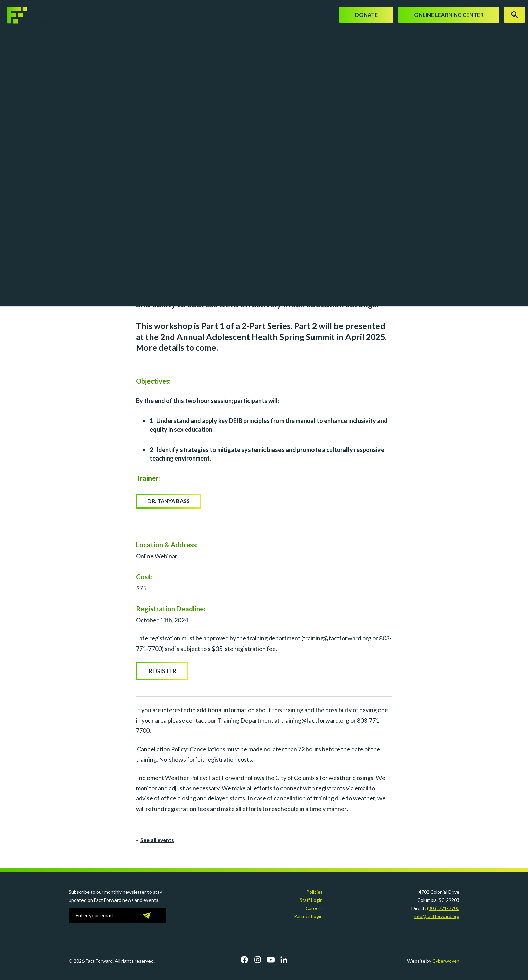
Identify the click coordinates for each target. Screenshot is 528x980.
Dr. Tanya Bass (169, 501)
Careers (314, 908)
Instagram (258, 960)
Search (515, 15)
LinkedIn (284, 960)
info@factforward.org (437, 916)
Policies (315, 892)
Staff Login (311, 900)
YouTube (271, 960)
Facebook (244, 960)
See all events (157, 840)
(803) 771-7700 (443, 908)
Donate (366, 15)
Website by (433, 961)
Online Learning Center (449, 15)
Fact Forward (25, 15)
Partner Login (308, 916)
